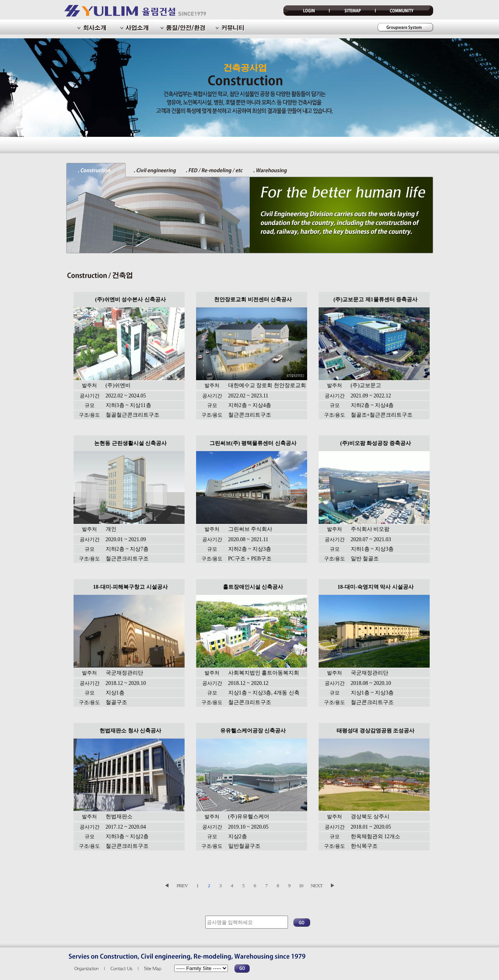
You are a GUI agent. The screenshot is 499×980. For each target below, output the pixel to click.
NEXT (317, 886)
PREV (182, 886)
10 (301, 886)
